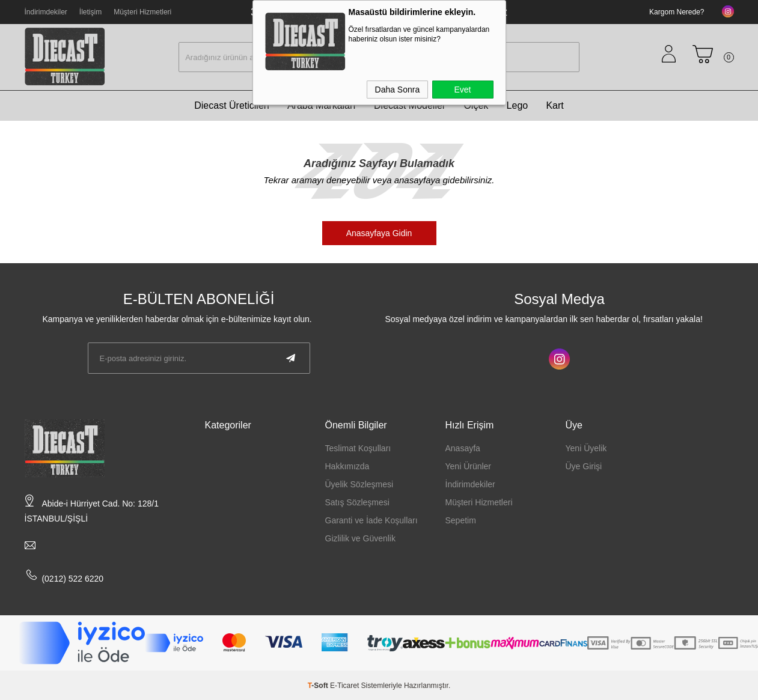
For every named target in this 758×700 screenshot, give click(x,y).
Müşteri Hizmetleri (142, 12)
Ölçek (476, 105)
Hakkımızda (347, 466)
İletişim (90, 12)
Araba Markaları (322, 105)
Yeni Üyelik (586, 448)
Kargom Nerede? (677, 12)
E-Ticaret (344, 686)
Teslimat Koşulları (358, 448)
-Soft (319, 686)
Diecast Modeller (410, 105)
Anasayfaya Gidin (379, 233)
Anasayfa (463, 448)
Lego (518, 105)
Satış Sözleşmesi (357, 502)
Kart (555, 105)
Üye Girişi (584, 466)
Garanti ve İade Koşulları (371, 520)
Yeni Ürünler (469, 466)
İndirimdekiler (46, 12)
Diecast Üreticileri (231, 105)
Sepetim (461, 520)
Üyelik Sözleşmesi (359, 484)
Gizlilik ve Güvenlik (360, 538)
